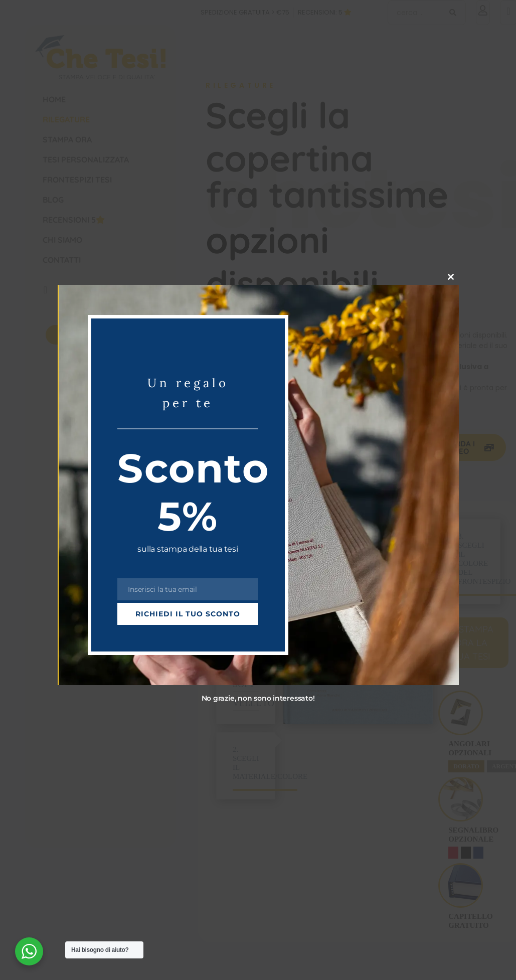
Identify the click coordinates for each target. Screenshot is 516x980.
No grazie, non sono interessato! (258, 698)
